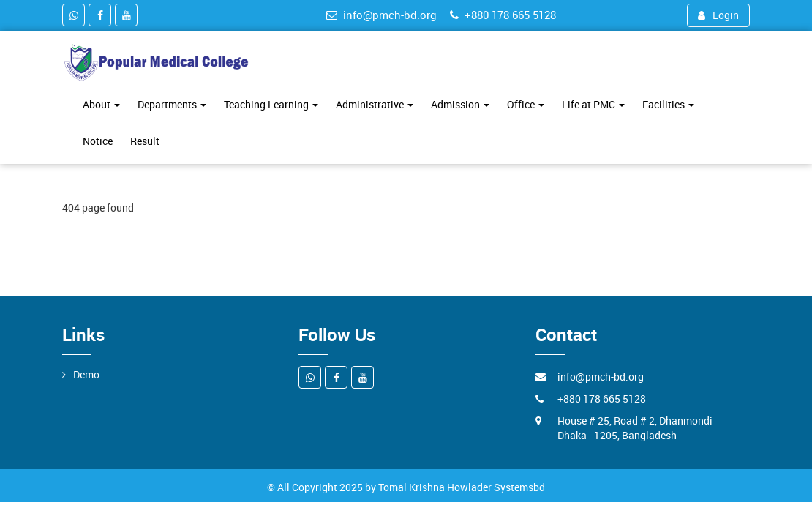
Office (526, 104)
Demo (86, 374)
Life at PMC (593, 104)
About (101, 104)
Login (718, 15)
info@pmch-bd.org (381, 15)
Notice (98, 141)
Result (145, 141)
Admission (460, 104)
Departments (172, 104)
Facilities (668, 104)
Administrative (375, 104)
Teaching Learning (271, 104)
